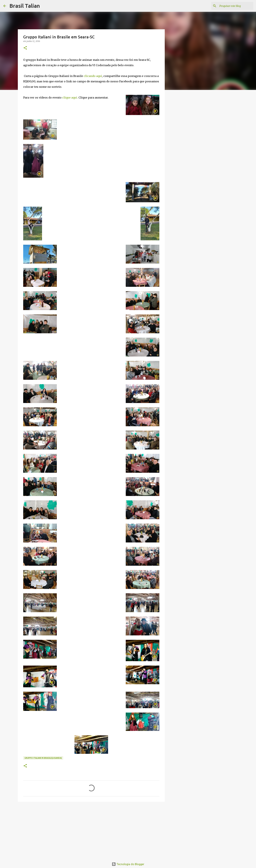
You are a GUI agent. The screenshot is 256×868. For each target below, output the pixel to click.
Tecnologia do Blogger (128, 864)
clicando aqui (93, 76)
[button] (25, 48)
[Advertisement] (91, 830)
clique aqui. (70, 98)
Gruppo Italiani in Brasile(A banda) (43, 758)
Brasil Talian (25, 6)
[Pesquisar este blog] (236, 6)
